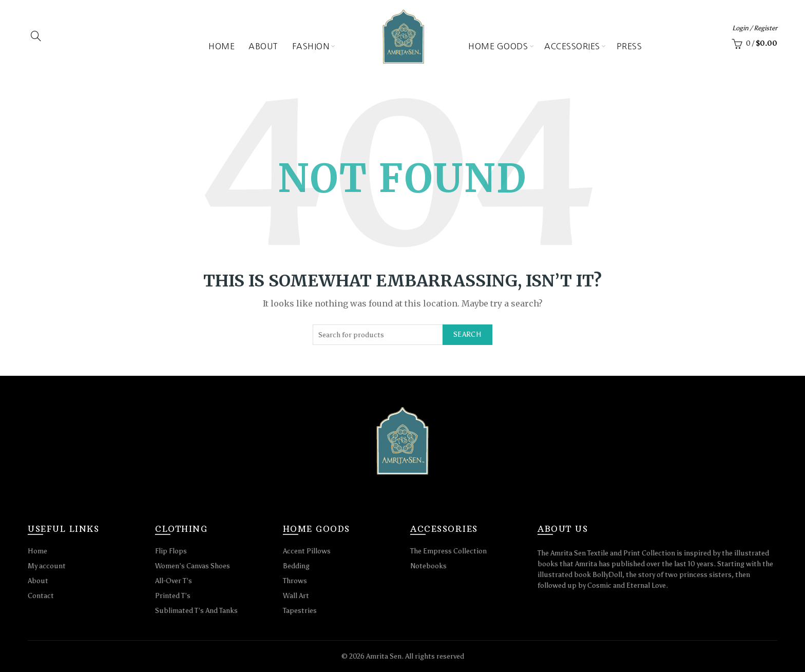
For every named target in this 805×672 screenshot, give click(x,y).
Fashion (311, 46)
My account (47, 566)
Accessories (572, 46)
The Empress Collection (448, 551)
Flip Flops (171, 551)
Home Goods (498, 46)
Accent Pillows (307, 551)
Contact (41, 596)
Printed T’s (173, 596)
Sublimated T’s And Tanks (196, 611)
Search (467, 334)
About (263, 46)
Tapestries (300, 611)
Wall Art (296, 596)
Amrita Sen (384, 656)
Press (629, 46)
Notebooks (428, 566)
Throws (295, 581)
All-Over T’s (174, 581)
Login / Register (755, 28)
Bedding (296, 566)
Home (222, 46)
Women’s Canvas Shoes (193, 566)
